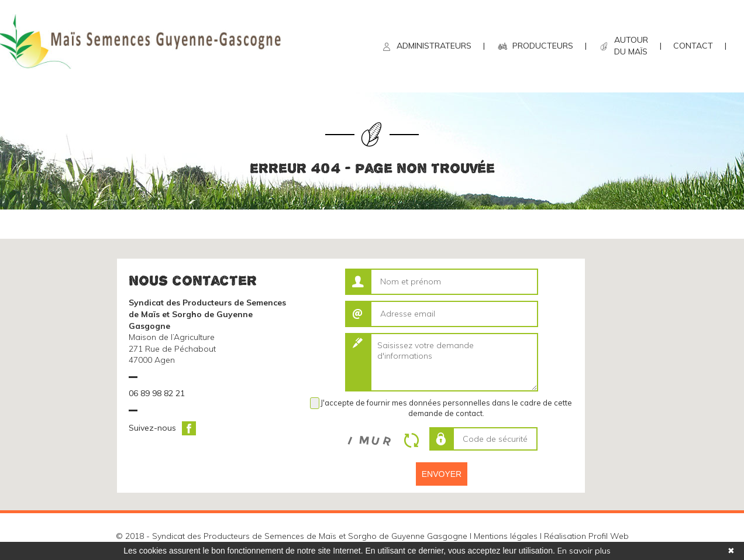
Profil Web (609, 536)
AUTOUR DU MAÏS (631, 46)
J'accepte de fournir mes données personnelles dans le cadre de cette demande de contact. (446, 408)
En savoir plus (584, 551)
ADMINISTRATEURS (434, 46)
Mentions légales (506, 536)
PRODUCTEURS (543, 46)
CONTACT (693, 46)
